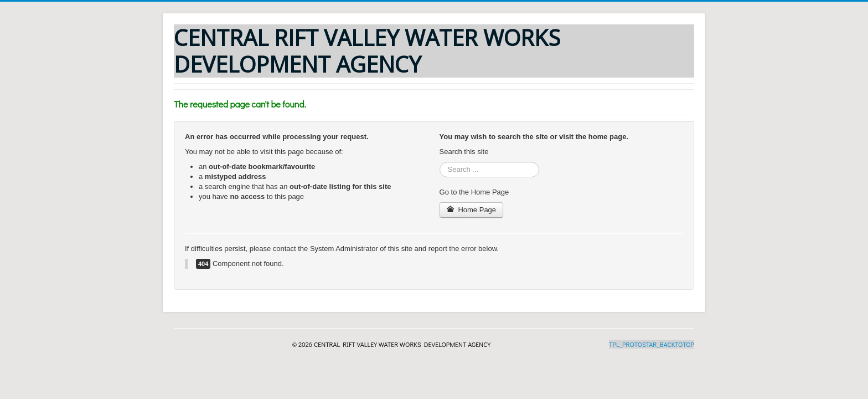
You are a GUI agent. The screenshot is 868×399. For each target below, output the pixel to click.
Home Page (472, 210)
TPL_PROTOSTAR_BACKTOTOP (652, 344)
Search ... (440, 162)
